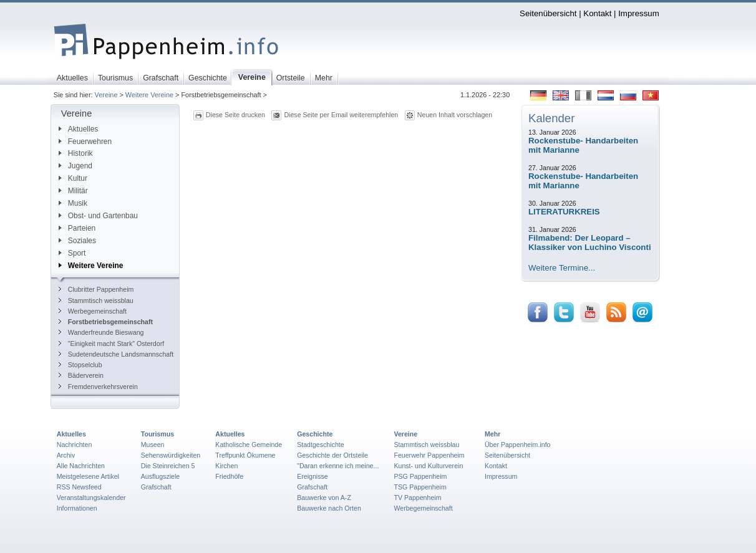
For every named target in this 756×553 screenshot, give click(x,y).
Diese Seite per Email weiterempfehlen (341, 115)
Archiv (66, 455)
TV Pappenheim (417, 498)
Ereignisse (313, 476)
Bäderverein (81, 375)
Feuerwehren (85, 142)
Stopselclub (80, 365)
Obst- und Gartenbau (98, 216)
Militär (73, 191)
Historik (76, 153)
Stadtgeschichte (321, 445)
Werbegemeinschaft (93, 311)
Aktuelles (78, 129)
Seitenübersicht (548, 13)
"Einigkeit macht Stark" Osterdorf (111, 344)
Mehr (492, 434)
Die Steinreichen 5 (168, 466)
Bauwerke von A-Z (324, 498)
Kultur (73, 178)
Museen (153, 445)
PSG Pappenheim (420, 476)
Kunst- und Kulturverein (428, 466)
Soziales (77, 241)
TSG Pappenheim (420, 487)
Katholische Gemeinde (249, 445)
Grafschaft (156, 487)
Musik (73, 203)
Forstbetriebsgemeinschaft (106, 322)
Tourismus (157, 434)
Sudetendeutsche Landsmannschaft (116, 354)
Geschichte (315, 434)
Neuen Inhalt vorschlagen (455, 115)
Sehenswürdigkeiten (171, 455)
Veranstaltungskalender (91, 498)
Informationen (77, 508)
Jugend (75, 166)
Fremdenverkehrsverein (98, 387)
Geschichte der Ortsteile (332, 455)
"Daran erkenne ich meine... (338, 466)
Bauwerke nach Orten (329, 508)
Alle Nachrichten (81, 466)
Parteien (77, 228)
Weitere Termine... (562, 268)
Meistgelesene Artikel (88, 476)
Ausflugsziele (161, 476)
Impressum (639, 13)
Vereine (106, 95)
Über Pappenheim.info (518, 445)
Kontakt (597, 13)
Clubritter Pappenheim (96, 289)
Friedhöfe (229, 476)
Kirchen (226, 466)
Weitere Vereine (149, 95)
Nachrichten (75, 445)
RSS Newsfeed (79, 487)
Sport (72, 253)
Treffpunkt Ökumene (245, 455)
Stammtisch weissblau (96, 301)
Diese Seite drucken (235, 115)
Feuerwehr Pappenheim (429, 455)
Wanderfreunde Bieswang (101, 332)
